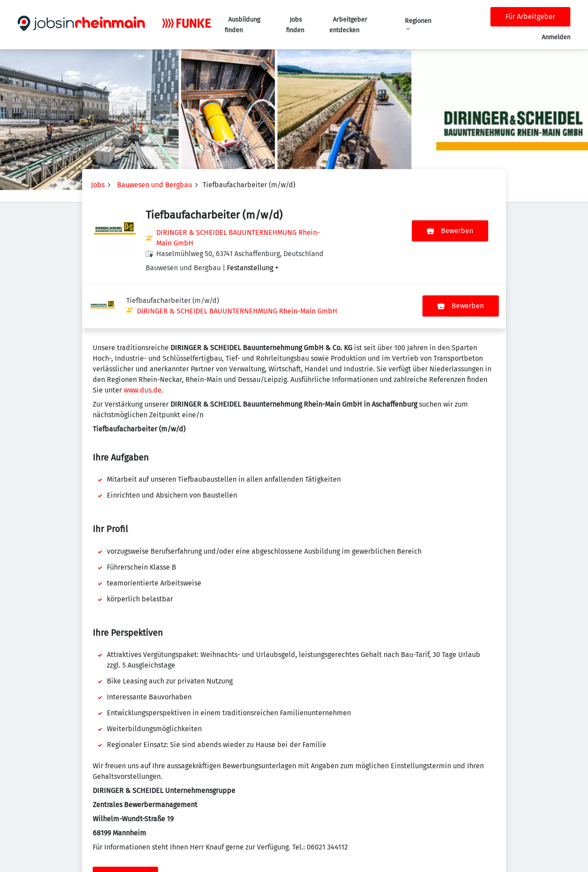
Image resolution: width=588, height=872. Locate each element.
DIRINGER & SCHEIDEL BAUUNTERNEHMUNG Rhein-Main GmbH (238, 238)
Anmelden (556, 37)
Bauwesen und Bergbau (155, 185)
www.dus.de (143, 346)
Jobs (98, 185)
